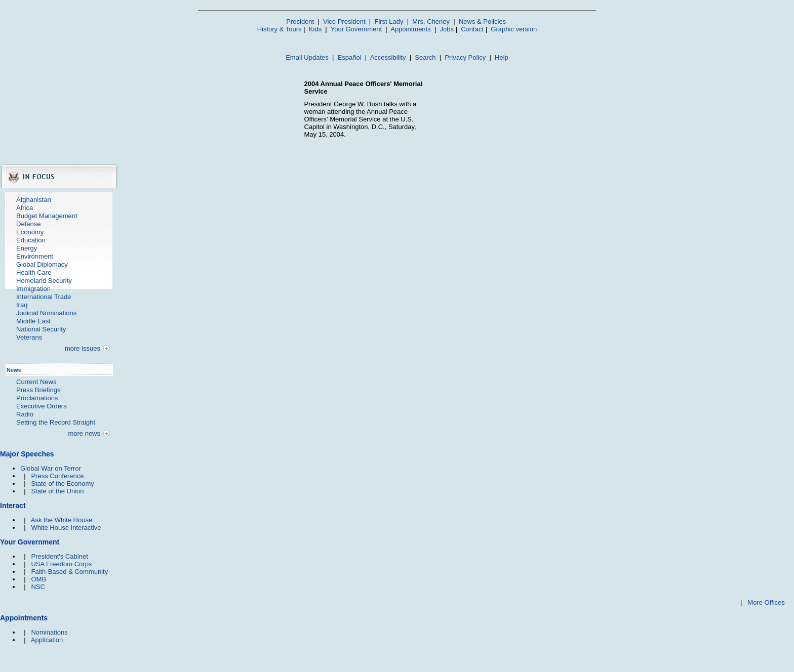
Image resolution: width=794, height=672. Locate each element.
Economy (30, 232)
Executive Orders (42, 406)
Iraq (22, 305)
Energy (27, 248)
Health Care (34, 272)
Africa (25, 208)
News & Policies (482, 22)
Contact (472, 29)
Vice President (344, 22)
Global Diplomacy (42, 264)
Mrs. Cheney (431, 22)
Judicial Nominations (46, 313)
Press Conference (57, 476)
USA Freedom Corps (61, 564)
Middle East (33, 321)
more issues (83, 348)
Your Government (356, 29)
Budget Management (47, 216)
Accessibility (388, 57)
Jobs (447, 29)
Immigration (33, 289)
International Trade (44, 297)
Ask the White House (62, 520)
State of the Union (57, 491)
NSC (38, 587)
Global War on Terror (51, 468)
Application (47, 640)
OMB (38, 579)
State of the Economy (62, 484)
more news (84, 433)
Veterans (29, 337)
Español (350, 57)
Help (502, 57)
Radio (25, 414)
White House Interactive (66, 528)
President (300, 22)
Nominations (49, 632)
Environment (35, 256)
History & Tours (280, 29)
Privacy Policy (465, 57)
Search (425, 57)
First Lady (389, 22)
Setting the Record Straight (56, 422)
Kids (315, 29)
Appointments (411, 29)
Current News (36, 382)
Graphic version (514, 29)
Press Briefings (38, 390)
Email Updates (307, 57)
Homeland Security (44, 281)
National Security (41, 329)
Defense (28, 224)
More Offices (766, 602)
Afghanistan (34, 200)
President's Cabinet (59, 556)
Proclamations (37, 398)
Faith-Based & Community (69, 572)
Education (31, 240)
